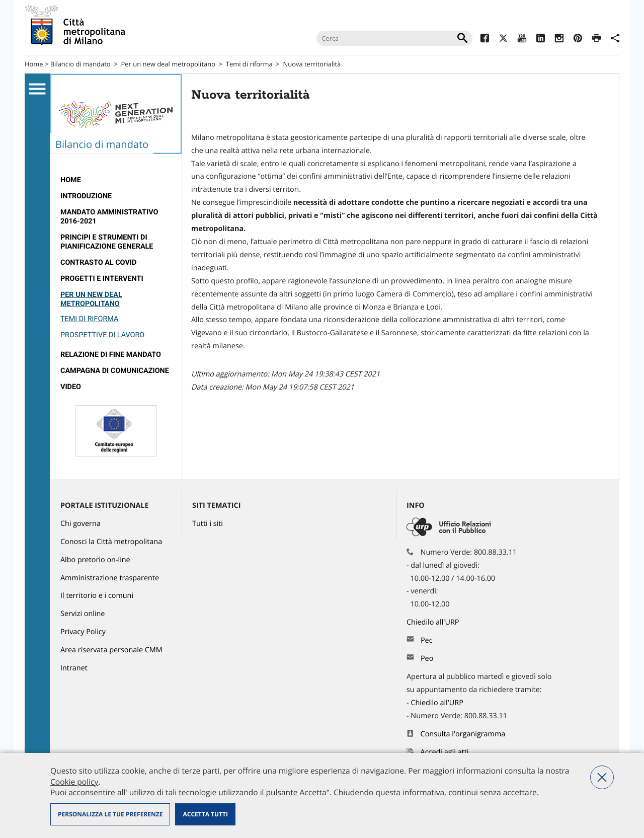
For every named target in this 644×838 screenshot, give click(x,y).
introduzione (86, 196)
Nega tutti (602, 777)
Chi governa (80, 524)
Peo (427, 659)
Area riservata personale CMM (111, 650)
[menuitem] (116, 180)
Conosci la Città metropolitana (111, 542)
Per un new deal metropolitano (168, 64)
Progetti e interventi (102, 279)
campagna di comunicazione (115, 371)
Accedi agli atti (445, 752)
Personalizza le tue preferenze (110, 814)
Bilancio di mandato (80, 64)
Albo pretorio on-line (95, 560)
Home (34, 64)
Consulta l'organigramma (463, 734)
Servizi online (83, 614)
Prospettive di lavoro (102, 335)
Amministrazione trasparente (110, 578)
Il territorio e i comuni (97, 596)
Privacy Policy (83, 632)
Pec (427, 640)
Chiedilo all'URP (434, 622)
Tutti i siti (208, 524)
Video (71, 387)
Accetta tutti (205, 814)
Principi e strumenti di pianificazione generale (107, 242)
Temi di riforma (249, 64)
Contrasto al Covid (98, 262)
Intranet (74, 668)
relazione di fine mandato (111, 355)
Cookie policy (74, 782)
